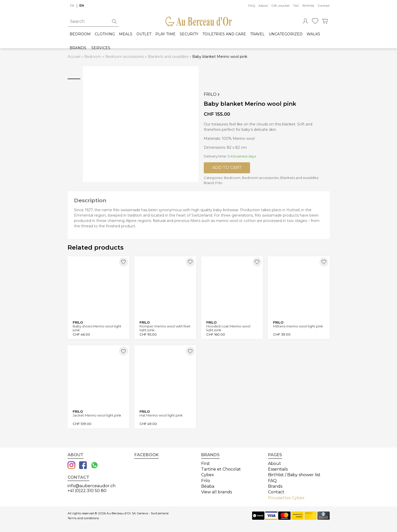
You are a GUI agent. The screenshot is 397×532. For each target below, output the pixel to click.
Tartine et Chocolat (221, 469)
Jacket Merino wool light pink (97, 415)
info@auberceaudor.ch (92, 486)
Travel (257, 34)
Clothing (105, 34)
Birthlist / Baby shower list (294, 475)
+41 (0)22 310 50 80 (87, 491)
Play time (165, 34)
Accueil (74, 57)
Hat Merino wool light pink (161, 415)
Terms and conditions (83, 518)
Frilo (212, 94)
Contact (324, 6)
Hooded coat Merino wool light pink (228, 328)
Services (101, 48)
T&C (296, 6)
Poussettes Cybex (286, 498)
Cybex (208, 475)
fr (72, 6)
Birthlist (308, 6)
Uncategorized (286, 34)
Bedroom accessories (125, 57)
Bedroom (80, 34)
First (206, 464)
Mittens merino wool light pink (298, 326)
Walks (313, 34)
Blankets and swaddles (168, 57)
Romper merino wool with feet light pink (165, 328)
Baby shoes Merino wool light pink (97, 328)
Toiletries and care (224, 34)
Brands (78, 48)
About (263, 6)
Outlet (144, 34)
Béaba (208, 486)
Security (189, 34)
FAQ (252, 6)
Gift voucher (281, 6)
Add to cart (227, 168)
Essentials (278, 469)
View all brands (217, 492)
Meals (126, 34)
